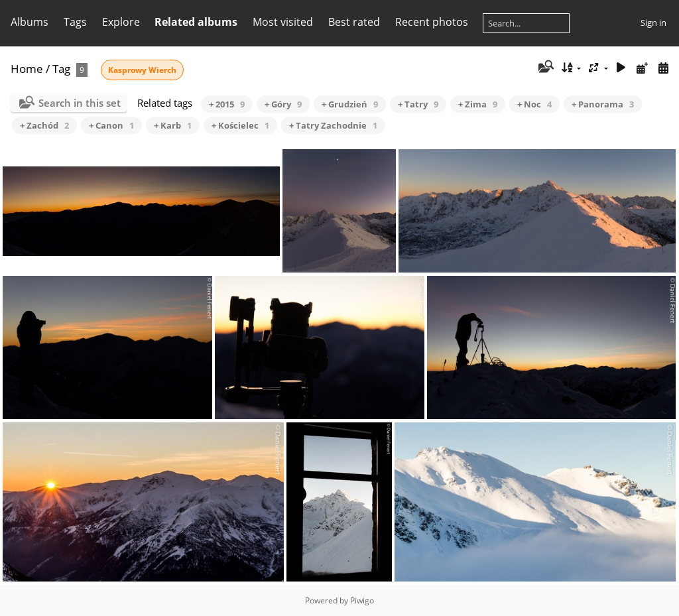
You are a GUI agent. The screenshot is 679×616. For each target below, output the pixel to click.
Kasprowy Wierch (142, 70)
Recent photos (432, 22)
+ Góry (283, 104)
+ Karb (173, 125)
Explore (121, 22)
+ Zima (478, 104)
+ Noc (534, 104)
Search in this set (80, 103)
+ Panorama (603, 104)
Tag (61, 69)
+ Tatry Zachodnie (333, 125)
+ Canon (111, 125)
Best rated (354, 22)
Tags (75, 22)
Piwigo (362, 600)
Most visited (283, 22)
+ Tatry (418, 104)
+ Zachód (44, 125)
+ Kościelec (240, 125)
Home (27, 69)
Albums (30, 22)
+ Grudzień (350, 104)
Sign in (653, 23)
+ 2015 (227, 104)
